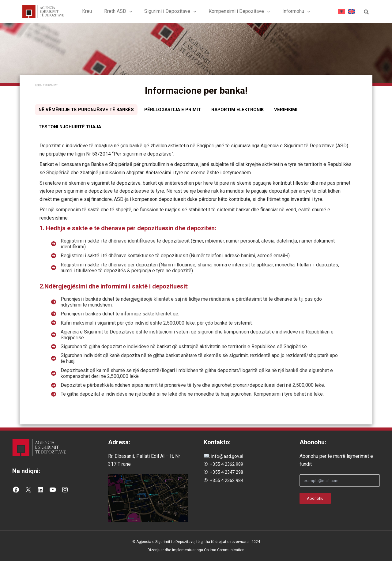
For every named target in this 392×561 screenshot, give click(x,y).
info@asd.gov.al (228, 456)
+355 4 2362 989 (228, 464)
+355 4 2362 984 (228, 481)
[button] (132, 12)
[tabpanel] (196, 276)
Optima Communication (224, 550)
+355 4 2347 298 (228, 473)
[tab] (89, 112)
